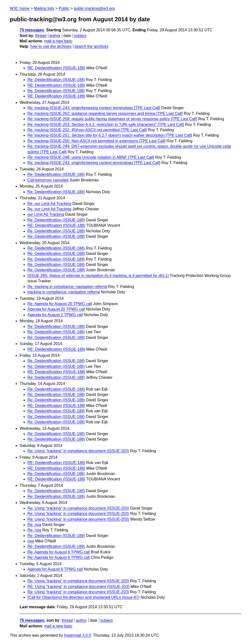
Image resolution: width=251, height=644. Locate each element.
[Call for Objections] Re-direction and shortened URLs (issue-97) (83, 597)
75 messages (32, 30)
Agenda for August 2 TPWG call (55, 315)
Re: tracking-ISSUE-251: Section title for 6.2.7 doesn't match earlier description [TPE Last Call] (110, 135)
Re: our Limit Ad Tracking (49, 204)
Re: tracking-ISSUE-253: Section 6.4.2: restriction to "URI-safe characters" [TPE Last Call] (106, 125)
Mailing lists (44, 8)
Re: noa (34, 525)
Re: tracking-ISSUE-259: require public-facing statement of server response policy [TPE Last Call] (112, 119)
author (55, 36)
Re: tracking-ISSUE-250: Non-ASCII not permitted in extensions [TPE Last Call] (96, 141)
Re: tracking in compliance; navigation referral (67, 287)
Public (64, 8)
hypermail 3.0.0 (77, 635)
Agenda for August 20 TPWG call (56, 309)
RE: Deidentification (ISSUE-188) (56, 68)
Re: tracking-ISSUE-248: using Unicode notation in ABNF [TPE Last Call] (91, 157)
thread (41, 36)
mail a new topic (58, 41)
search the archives (92, 46)
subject (80, 36)
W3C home (20, 8)
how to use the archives (51, 46)
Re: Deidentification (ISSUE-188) (56, 80)
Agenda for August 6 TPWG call (55, 569)
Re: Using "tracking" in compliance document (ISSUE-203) (78, 451)
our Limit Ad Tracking (46, 214)
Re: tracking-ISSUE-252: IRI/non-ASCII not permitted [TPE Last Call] (87, 130)
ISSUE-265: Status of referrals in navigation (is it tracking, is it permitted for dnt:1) (98, 276)
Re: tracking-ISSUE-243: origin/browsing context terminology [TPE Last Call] (94, 108)
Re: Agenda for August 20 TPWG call (60, 304)
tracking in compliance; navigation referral (64, 292)
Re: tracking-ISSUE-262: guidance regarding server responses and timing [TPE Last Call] (105, 113)
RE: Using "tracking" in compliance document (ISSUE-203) (78, 587)
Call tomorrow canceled (48, 180)
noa (31, 541)
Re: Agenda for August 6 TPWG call (59, 552)
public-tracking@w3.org (94, 8)
